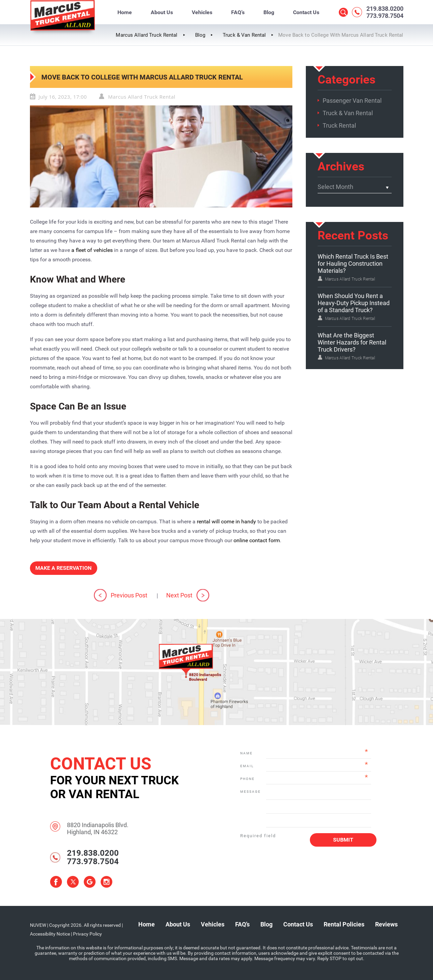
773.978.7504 (385, 16)
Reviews (386, 924)
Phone (247, 779)
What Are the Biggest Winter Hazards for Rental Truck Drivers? (352, 342)
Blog (269, 12)
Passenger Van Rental (352, 101)
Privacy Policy (87, 934)
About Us (162, 12)
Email (247, 766)
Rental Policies (344, 924)
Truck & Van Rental (348, 113)
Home (125, 12)
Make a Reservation (63, 568)
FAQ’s (238, 12)
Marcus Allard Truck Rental (142, 97)
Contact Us (306, 12)
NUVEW (38, 925)
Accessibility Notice (50, 934)
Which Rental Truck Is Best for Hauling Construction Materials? (353, 264)
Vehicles (202, 12)
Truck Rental (339, 125)
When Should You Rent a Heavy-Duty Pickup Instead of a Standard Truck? (354, 303)
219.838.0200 (385, 9)
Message (250, 792)
